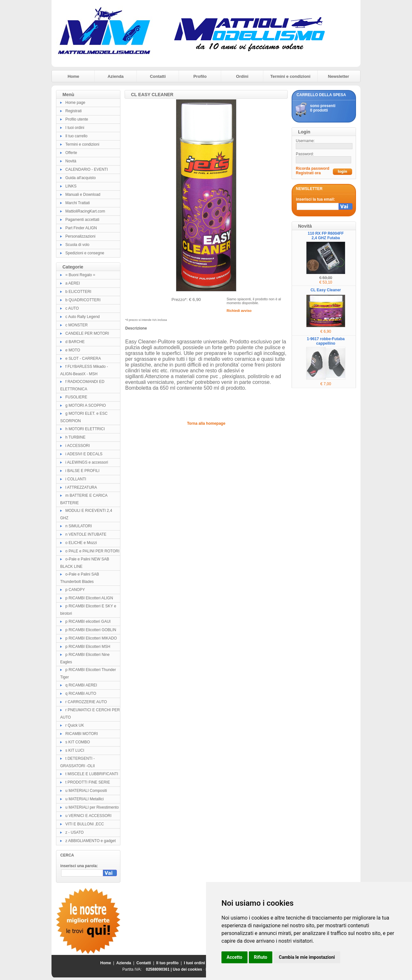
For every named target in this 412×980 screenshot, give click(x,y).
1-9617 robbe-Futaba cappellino (326, 341)
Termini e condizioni (290, 76)
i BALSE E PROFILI (82, 471)
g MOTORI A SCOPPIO (86, 405)
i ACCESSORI (78, 446)
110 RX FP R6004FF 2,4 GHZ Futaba (326, 236)
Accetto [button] (234, 957)
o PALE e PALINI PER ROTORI (92, 551)
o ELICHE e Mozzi (81, 543)
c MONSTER (76, 325)
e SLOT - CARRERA (83, 358)
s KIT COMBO (78, 742)
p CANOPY (75, 590)
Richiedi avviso (239, 311)
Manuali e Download (83, 195)
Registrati (74, 111)
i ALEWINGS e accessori (87, 462)
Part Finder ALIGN (81, 228)
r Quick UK (75, 725)
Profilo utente (77, 119)
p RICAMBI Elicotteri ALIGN (89, 598)
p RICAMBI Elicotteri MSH (88, 647)
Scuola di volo (77, 245)
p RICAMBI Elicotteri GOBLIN (91, 630)
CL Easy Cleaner (326, 290)
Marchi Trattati (78, 203)
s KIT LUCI (75, 750)
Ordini (242, 76)
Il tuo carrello (76, 136)
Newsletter (339, 76)
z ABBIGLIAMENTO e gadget (91, 841)
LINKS (71, 186)
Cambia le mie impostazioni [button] (307, 957)
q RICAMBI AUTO (81, 694)
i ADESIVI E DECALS (84, 454)
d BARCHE (75, 342)
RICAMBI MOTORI (82, 734)
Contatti (158, 76)
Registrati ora (308, 173)
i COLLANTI (76, 479)
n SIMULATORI (79, 526)
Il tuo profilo (168, 963)
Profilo (200, 76)
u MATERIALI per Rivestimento (92, 807)
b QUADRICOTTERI (83, 300)
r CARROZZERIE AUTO (86, 702)
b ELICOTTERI (78, 292)
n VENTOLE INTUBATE (86, 534)
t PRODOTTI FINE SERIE (88, 782)
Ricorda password (313, 168)
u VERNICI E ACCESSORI (88, 816)
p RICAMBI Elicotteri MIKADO (91, 638)
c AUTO (72, 308)
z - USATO (75, 832)
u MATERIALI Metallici (84, 799)
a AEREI (73, 283)
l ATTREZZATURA (81, 487)
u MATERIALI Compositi (86, 791)
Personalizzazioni (80, 236)
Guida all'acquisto (80, 178)
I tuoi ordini (75, 128)
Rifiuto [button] (261, 957)
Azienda (116, 76)
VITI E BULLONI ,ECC (85, 824)
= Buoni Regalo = (80, 275)
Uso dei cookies (187, 969)
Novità (71, 161)
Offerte (71, 153)
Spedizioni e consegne (85, 253)
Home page (75, 103)
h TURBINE (75, 437)
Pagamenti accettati (82, 220)
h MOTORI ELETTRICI (85, 429)
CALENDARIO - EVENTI (87, 169)
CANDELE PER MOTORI (87, 333)
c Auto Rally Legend (83, 317)
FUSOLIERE (76, 397)
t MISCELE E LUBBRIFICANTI (92, 774)
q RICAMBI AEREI (81, 685)
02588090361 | (159, 969)
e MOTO (73, 350)
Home (73, 76)
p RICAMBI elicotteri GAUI (88, 622)
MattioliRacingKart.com (85, 211)
